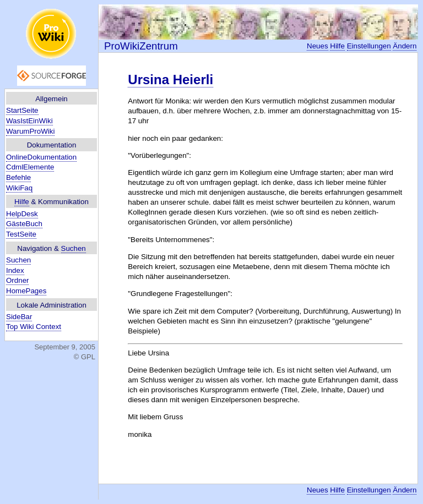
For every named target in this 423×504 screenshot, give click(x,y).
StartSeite (22, 110)
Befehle (18, 177)
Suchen (74, 248)
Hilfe (22, 202)
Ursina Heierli (170, 80)
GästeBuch (24, 224)
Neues (318, 46)
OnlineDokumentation (41, 157)
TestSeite (21, 234)
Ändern (405, 46)
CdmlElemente (30, 167)
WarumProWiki (30, 131)
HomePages (26, 291)
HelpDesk (22, 214)
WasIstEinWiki (29, 121)
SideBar (19, 317)
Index (15, 270)
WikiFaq (19, 188)
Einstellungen (369, 46)
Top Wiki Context (34, 327)
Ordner (17, 280)
